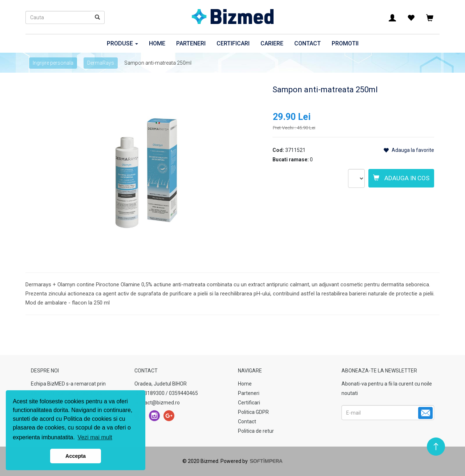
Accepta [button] (76, 456)
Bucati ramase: (291, 160)
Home (157, 43)
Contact (308, 43)
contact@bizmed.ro (157, 403)
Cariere (272, 43)
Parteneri (191, 43)
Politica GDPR (253, 412)
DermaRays (101, 63)
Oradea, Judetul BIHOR (161, 384)
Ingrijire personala (53, 63)
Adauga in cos (401, 178)
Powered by (251, 461)
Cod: (278, 150)
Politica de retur (256, 431)
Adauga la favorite (409, 150)
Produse (122, 43)
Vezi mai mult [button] (95, 437)
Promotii (345, 43)
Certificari (233, 43)
